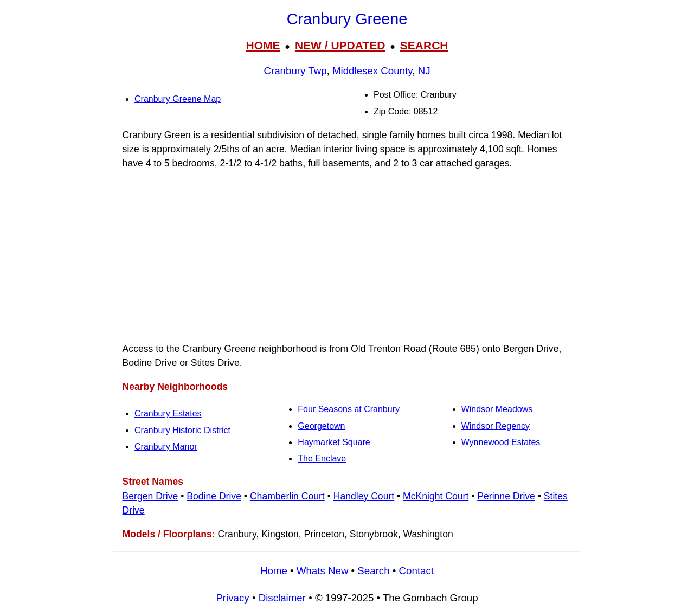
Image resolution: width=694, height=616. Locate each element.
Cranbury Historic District (182, 430)
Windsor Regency (496, 426)
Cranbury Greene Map (178, 99)
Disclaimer (282, 598)
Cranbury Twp (295, 71)
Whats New (323, 571)
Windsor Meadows (497, 409)
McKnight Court (436, 496)
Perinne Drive (506, 496)
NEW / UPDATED (340, 45)
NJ (424, 71)
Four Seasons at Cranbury (349, 409)
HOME (263, 45)
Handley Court (364, 496)
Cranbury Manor (166, 447)
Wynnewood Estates (501, 442)
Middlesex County (372, 71)
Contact (416, 571)
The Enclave (322, 458)
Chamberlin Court (287, 496)
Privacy (232, 598)
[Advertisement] (347, 256)
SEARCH (424, 45)
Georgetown (321, 426)
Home (274, 571)
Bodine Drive (214, 496)
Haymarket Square (334, 442)
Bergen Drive (150, 496)
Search (373, 571)
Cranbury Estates (168, 413)
